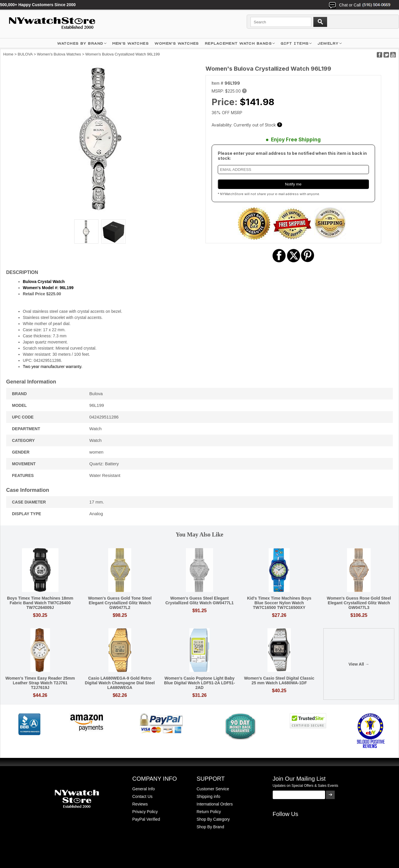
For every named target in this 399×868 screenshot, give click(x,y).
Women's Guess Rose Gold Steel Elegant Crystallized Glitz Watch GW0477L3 (359, 603)
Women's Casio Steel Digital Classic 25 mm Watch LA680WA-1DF (279, 680)
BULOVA (25, 54)
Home (8, 54)
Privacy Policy (145, 812)
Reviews (140, 804)
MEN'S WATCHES (131, 43)
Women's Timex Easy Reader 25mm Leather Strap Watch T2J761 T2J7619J (40, 683)
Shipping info (209, 796)
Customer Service (213, 789)
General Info (144, 789)
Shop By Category (213, 819)
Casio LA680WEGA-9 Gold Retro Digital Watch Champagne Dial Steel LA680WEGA (120, 683)
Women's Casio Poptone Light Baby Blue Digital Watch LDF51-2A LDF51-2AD (199, 683)
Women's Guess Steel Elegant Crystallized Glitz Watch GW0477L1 (200, 600)
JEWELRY (328, 43)
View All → (359, 664)
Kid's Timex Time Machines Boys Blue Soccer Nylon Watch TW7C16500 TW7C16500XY (279, 603)
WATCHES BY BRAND (80, 43)
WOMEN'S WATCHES (177, 43)
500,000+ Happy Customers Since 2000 (38, 5)
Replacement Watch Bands (238, 43)
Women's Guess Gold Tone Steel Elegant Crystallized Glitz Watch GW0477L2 (120, 603)
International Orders (215, 804)
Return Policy (209, 812)
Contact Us (142, 796)
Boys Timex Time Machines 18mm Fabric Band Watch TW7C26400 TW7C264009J (40, 603)
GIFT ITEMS (295, 43)
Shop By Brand (210, 827)
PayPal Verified (146, 819)
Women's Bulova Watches (59, 54)
